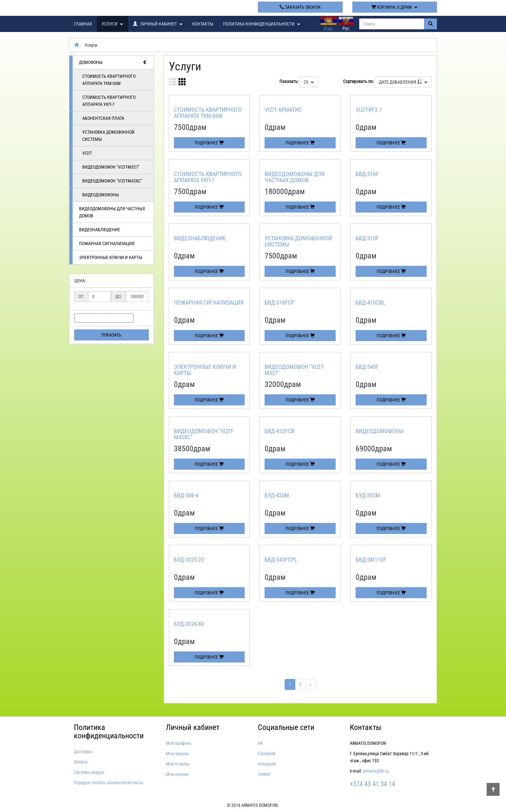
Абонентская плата (103, 118)
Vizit (87, 153)
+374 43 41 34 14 (206, 7)
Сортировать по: (358, 81)
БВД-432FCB (279, 431)
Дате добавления (403, 82)
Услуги (112, 24)
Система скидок (89, 772)
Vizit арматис (283, 110)
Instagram (267, 764)
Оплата (81, 762)
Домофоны (113, 62)
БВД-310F (367, 238)
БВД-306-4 (186, 495)
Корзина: (395, 7)
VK (260, 743)
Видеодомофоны (101, 195)
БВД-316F (367, 174)
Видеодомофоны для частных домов (112, 212)
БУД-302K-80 (189, 624)
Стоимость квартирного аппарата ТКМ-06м (109, 80)
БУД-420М (277, 495)
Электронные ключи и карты (111, 257)
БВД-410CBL (370, 302)
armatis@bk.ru (376, 771)
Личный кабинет (158, 24)
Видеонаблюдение (100, 230)
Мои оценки (177, 774)
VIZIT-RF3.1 (369, 110)
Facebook (267, 754)
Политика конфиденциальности (262, 24)
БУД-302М (368, 495)
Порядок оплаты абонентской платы (109, 783)
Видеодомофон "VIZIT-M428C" (112, 181)
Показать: (289, 81)
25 (309, 82)
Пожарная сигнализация (107, 244)
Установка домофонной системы (108, 136)
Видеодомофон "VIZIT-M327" (111, 167)
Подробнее (209, 143)
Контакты (203, 24)
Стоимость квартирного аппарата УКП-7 (109, 101)
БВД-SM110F (371, 560)
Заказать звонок (300, 7)
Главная (83, 24)
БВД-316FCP (279, 302)
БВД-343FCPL (281, 560)
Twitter (264, 774)
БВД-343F (367, 367)
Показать (111, 335)
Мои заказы (177, 754)
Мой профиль (179, 743)
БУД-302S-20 (189, 560)
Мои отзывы (178, 764)
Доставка (83, 752)
